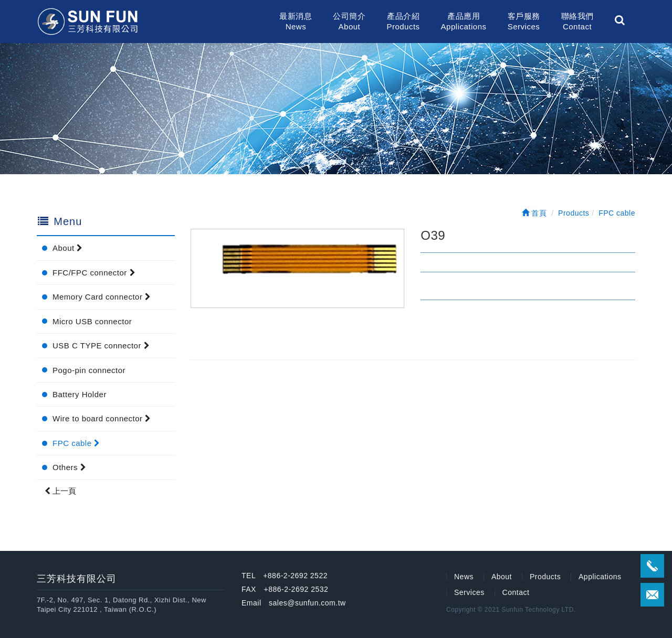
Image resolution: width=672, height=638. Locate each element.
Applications (600, 577)
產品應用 (464, 22)
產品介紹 (403, 22)
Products (545, 577)
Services (469, 592)
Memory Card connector (102, 297)
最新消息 (296, 22)
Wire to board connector (102, 418)
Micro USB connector (92, 321)
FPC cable (76, 443)
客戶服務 (524, 22)
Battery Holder (80, 394)
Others (69, 467)
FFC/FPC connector (94, 273)
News (464, 577)
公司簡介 (349, 22)
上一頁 (60, 491)
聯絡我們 (577, 22)
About (68, 248)
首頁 (534, 213)
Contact (516, 592)
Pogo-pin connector (89, 370)
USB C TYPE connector (101, 345)
